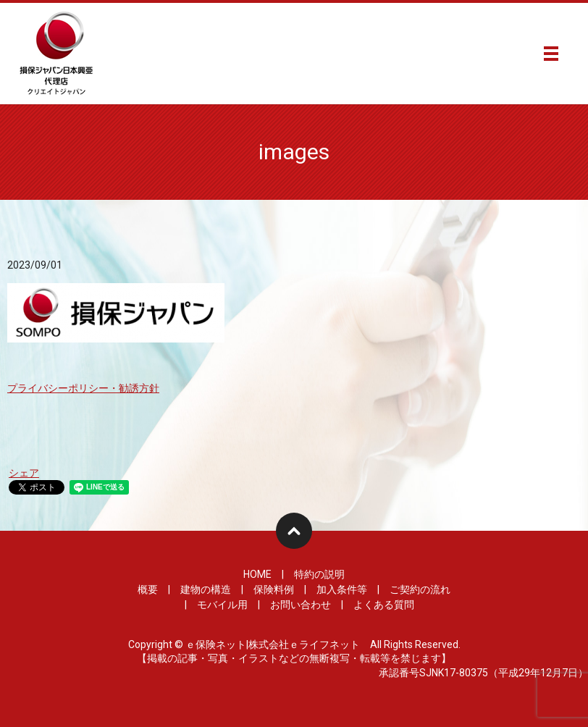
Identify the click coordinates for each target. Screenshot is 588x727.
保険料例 (274, 589)
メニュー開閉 (551, 54)
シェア (24, 473)
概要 (148, 589)
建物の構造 (206, 589)
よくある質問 (384, 605)
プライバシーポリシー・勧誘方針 (83, 388)
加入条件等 (342, 589)
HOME (257, 574)
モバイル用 (222, 605)
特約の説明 (319, 574)
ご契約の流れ (420, 589)
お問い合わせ (301, 605)
